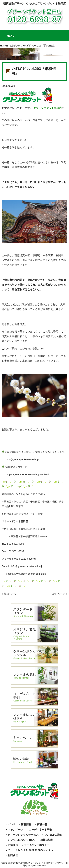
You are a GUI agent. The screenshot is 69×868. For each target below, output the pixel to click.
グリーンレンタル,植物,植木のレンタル (30, 850)
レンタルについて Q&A (21, 840)
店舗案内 (13, 845)
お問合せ (13, 855)
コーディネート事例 (40, 830)
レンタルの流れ (53, 835)
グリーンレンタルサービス (23, 835)
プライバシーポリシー (37, 845)
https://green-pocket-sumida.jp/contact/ (25, 474)
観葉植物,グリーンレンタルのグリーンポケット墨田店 (35, 3)
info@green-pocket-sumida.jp (20, 459)
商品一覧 (42, 825)
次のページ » (60, 594)
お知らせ (15, 46)
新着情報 (26, 825)
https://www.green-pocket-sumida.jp (27, 574)
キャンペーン (15, 830)
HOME (4, 46)
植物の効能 (47, 840)
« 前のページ (9, 594)
